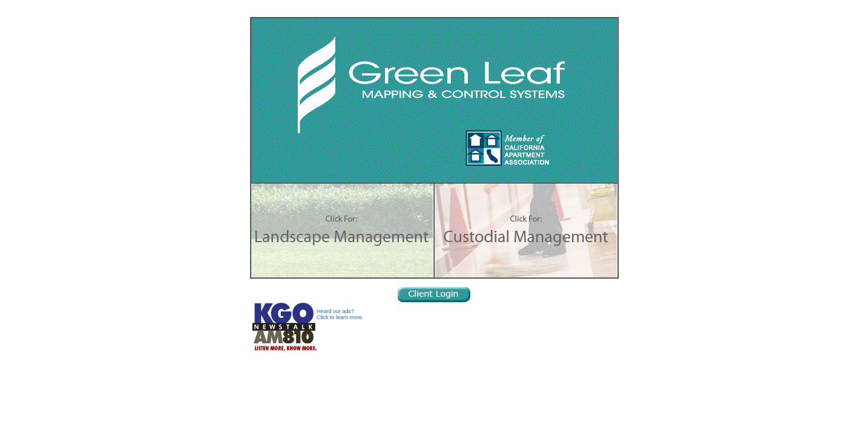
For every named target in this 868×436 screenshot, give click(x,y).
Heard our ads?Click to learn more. (340, 314)
